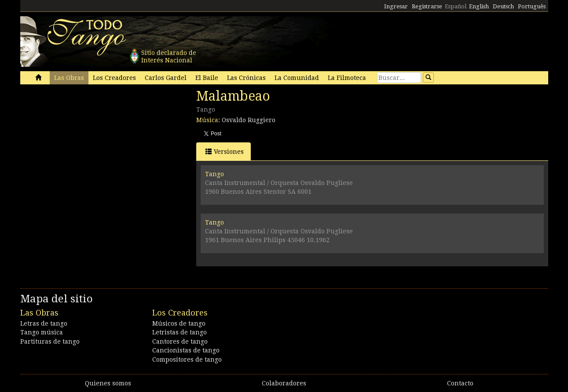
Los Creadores (114, 78)
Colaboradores (284, 383)
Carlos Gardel (166, 78)
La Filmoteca (347, 78)
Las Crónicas (246, 78)
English (479, 6)
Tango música (42, 332)
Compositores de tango (187, 359)
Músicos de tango (179, 323)
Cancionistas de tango (186, 350)
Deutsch (503, 6)
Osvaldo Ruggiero (249, 120)
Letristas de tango (180, 332)
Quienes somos (108, 383)
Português (532, 6)
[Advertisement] (86, 149)
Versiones (225, 151)
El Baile (207, 78)
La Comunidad (297, 78)
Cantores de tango (180, 341)
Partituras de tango (50, 341)
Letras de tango (44, 323)
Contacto (460, 383)
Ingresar (396, 6)
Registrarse (427, 6)
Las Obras (69, 78)
